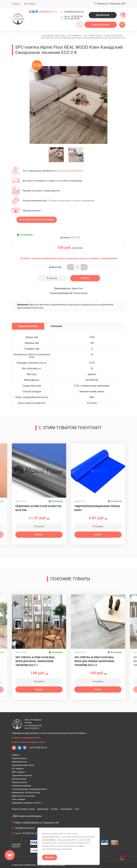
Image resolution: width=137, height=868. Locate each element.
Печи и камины (19, 799)
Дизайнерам (103, 15)
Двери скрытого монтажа (23, 796)
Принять (50, 857)
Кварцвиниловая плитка (23, 765)
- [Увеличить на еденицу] (70, 267)
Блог (77, 809)
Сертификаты (66, 809)
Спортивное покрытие (22, 775)
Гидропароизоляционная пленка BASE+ (97, 508)
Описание (56, 326)
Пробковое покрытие (21, 786)
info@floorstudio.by (74, 12)
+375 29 (48, 12)
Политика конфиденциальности (26, 738)
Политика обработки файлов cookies (28, 742)
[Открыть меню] (122, 25)
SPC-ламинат (18, 769)
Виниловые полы (19, 762)
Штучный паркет (19, 779)
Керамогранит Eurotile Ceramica (26, 793)
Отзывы (54, 809)
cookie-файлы (49, 840)
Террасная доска (19, 782)
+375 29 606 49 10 (38, 748)
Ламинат (16, 755)
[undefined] (33, 105)
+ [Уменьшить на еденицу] (85, 267)
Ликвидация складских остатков (26, 803)
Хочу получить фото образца (37, 220)
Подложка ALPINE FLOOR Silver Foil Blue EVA (39, 508)
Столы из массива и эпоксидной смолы (29, 789)
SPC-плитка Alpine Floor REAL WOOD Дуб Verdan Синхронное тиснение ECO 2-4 (94, 661)
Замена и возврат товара (23, 809)
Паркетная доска (19, 758)
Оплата (16, 4)
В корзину (52, 278)
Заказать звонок (101, 25)
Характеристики (28, 326)
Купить (85, 278)
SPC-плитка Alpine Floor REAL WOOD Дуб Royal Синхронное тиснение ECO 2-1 (35, 661)
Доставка (30, 4)
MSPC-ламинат (19, 772)
